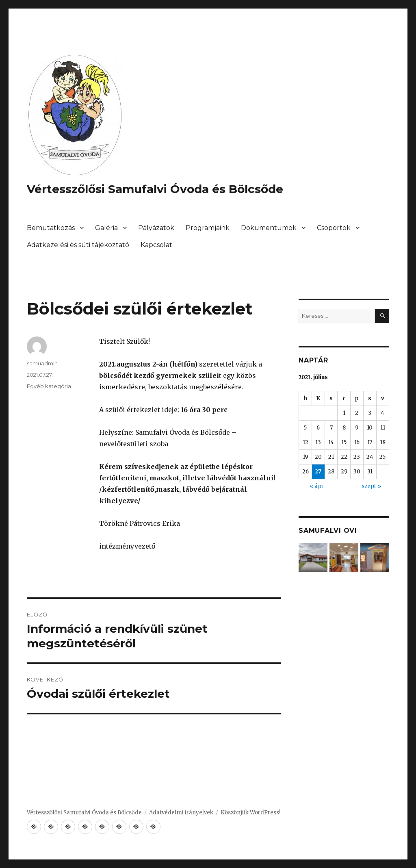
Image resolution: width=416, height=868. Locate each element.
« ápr (317, 486)
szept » (371, 486)
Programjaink (208, 228)
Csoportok (334, 228)
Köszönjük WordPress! (250, 813)
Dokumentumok (269, 228)
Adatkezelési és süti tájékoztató (78, 245)
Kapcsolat (156, 245)
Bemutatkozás (51, 228)
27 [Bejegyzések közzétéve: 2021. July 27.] (318, 472)
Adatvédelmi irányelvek (181, 813)
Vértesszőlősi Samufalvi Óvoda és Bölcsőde (155, 189)
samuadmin (42, 363)
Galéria (106, 228)
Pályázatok (156, 228)
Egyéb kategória (49, 386)
